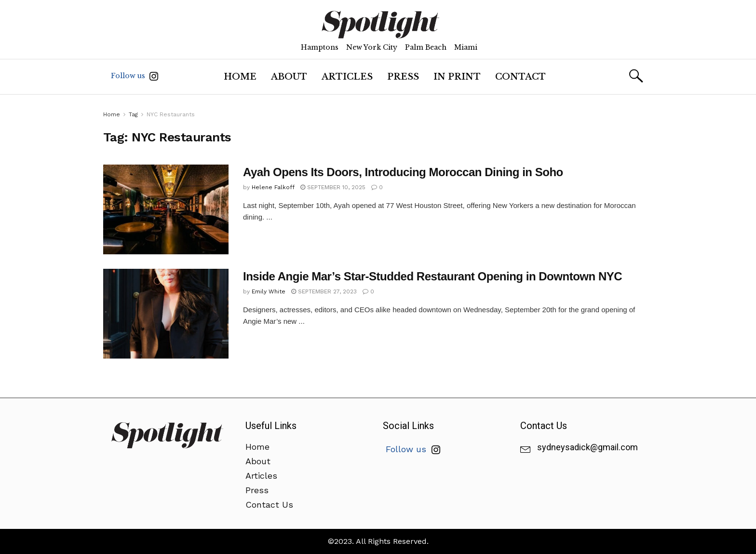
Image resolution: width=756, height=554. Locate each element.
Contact (520, 77)
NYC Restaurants (171, 114)
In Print (457, 77)
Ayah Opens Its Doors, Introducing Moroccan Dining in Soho (403, 172)
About (289, 77)
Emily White (269, 291)
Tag (133, 114)
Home (240, 77)
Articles (347, 77)
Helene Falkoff (273, 187)
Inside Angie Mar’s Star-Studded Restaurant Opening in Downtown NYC (432, 276)
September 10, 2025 (333, 187)
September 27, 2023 (324, 291)
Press (403, 77)
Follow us (135, 76)
